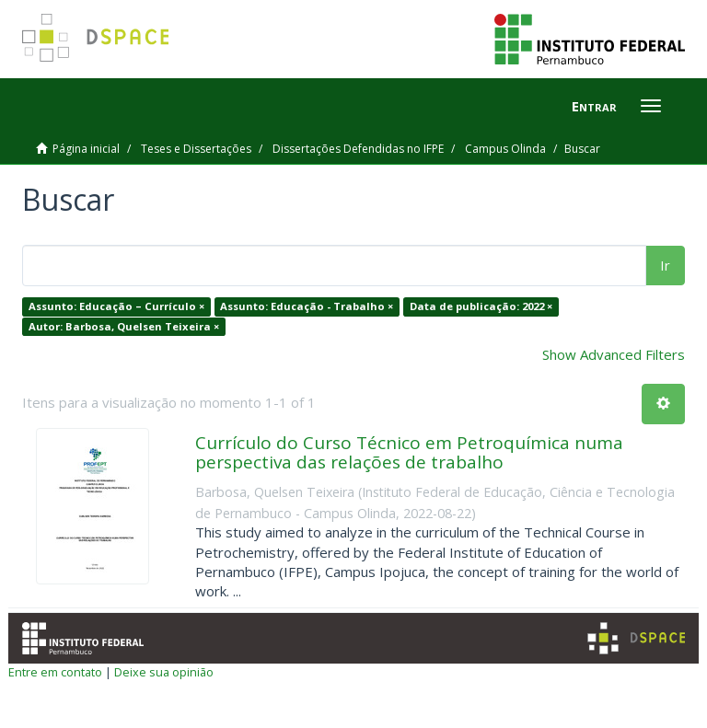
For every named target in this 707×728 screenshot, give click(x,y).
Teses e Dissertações (196, 149)
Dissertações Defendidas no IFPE (358, 149)
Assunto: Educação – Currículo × (116, 306)
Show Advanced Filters (614, 354)
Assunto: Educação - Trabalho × (307, 306)
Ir (665, 265)
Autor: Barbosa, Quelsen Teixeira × (124, 326)
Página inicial (86, 149)
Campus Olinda (505, 149)
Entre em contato (55, 672)
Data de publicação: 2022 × (481, 306)
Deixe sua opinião (164, 672)
